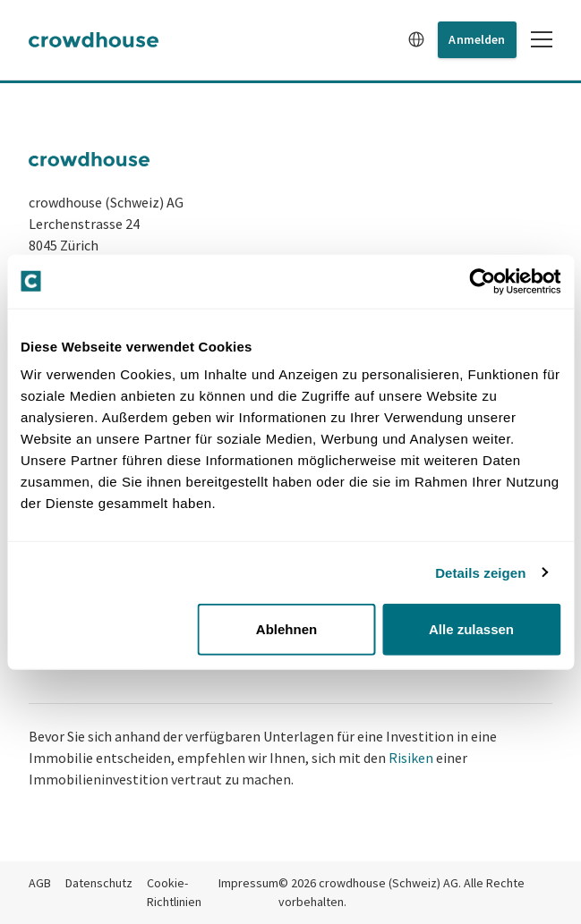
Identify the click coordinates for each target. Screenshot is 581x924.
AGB (40, 883)
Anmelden (477, 39)
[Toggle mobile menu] (542, 39)
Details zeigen (480, 572)
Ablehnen (286, 629)
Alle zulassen (471, 629)
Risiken (411, 758)
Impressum (248, 883)
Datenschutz (99, 883)
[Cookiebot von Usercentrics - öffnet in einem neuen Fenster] (482, 281)
